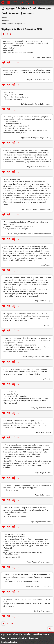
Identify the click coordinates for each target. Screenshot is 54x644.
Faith (49, 209)
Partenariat (25, 634)
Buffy (42, 104)
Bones (5, 20)
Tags (3, 634)
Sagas (46, 634)
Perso (4, 638)
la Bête (41, 611)
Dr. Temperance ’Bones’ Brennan (38, 234)
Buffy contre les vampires (12, 24)
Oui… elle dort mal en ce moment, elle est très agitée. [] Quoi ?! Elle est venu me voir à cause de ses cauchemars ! (27, 72)
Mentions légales (9, 642)
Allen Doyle (47, 408)
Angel (4, 17)
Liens (15, 634)
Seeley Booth (18, 234)
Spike (42, 301)
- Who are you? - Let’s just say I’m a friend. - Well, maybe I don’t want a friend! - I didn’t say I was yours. (16, 96)
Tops (9, 634)
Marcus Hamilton (37, 586)
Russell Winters (38, 562)
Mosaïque (23, 638)
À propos (12, 638)
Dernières (37, 634)
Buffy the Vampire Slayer (30, 104)
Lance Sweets (46, 357)
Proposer (34, 638)
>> (12, 34)
